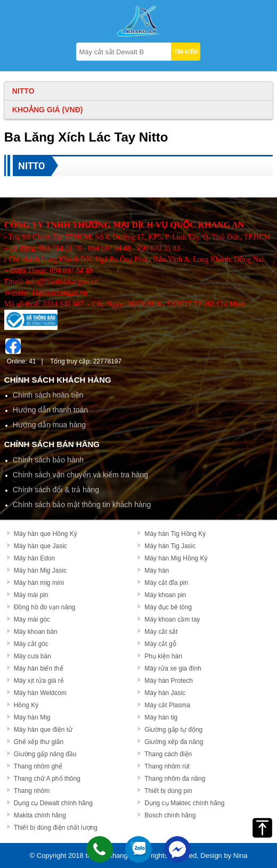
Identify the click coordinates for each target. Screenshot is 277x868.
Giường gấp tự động (173, 730)
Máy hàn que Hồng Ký (46, 534)
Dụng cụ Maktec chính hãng (184, 803)
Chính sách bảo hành (48, 460)
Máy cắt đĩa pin (166, 583)
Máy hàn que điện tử (43, 730)
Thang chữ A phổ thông (47, 779)
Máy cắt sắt (161, 632)
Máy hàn (157, 571)
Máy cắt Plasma (167, 705)
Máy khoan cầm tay (172, 619)
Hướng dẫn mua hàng (49, 425)
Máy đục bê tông (168, 607)
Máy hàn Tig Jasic (170, 546)
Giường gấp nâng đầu (45, 754)
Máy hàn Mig (32, 717)
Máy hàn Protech (169, 681)
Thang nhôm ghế (38, 766)
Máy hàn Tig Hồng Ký (175, 534)
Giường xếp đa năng (174, 742)
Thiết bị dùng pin (168, 791)
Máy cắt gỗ (160, 644)
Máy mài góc (32, 619)
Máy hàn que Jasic (40, 546)
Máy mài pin (31, 595)
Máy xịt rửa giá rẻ (39, 681)
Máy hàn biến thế (39, 668)
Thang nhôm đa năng (175, 779)
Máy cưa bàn (32, 656)
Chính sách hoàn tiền (48, 395)
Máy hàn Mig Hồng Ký (176, 558)
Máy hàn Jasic (165, 693)
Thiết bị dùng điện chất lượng (56, 828)
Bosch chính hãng (170, 815)
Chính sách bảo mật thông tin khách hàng (82, 505)
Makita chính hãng (40, 815)
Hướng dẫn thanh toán (50, 410)
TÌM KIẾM (186, 52)
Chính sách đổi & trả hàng (56, 490)
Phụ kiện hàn (163, 656)
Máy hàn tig (161, 717)
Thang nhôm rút (167, 766)
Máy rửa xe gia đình (173, 668)
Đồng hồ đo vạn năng (45, 607)
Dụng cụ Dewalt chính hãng (53, 803)
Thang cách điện (168, 754)
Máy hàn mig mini (39, 583)
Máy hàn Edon (34, 558)
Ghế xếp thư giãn (39, 742)
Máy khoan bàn (36, 632)
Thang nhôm (32, 791)
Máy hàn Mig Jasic (40, 571)
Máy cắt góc (31, 644)
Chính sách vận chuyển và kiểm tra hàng (80, 475)
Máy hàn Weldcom (40, 693)
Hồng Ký (26, 705)
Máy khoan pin (165, 595)
